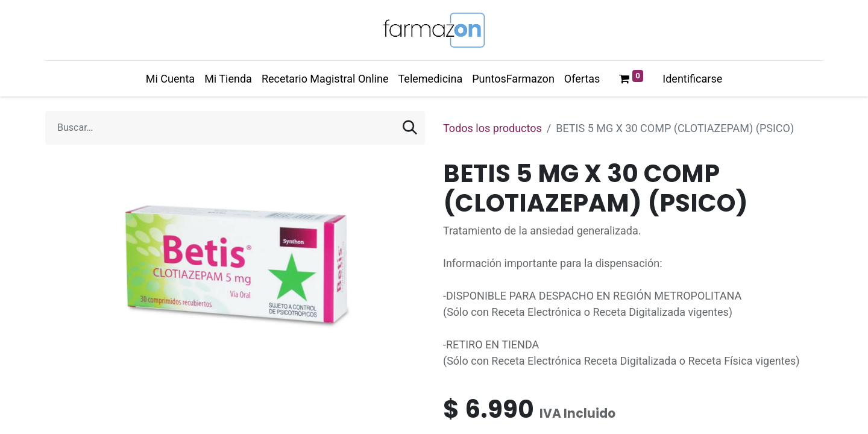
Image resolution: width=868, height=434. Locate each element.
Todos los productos (492, 128)
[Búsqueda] (410, 128)
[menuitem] (170, 79)
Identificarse (692, 79)
